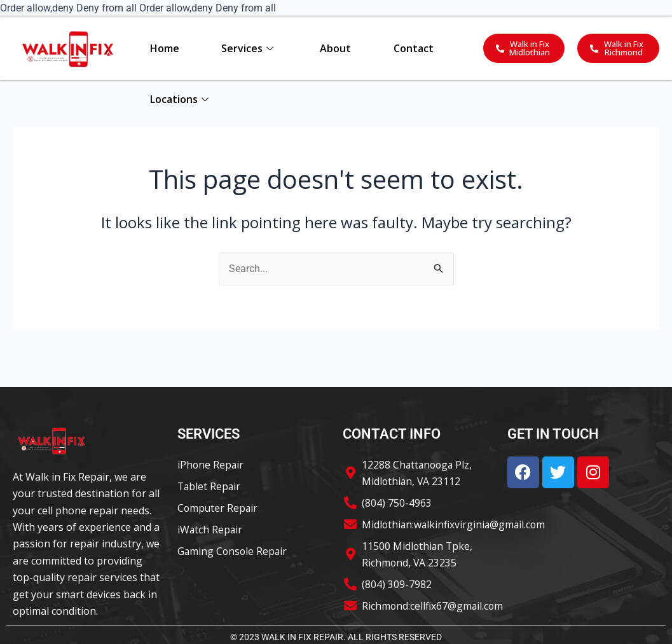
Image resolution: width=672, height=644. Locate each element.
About (335, 48)
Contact (414, 48)
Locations (179, 99)
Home (164, 48)
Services (247, 48)
